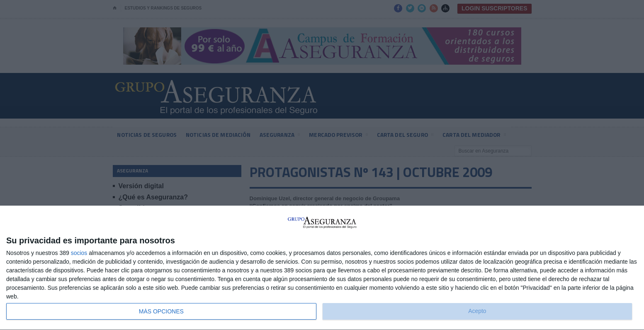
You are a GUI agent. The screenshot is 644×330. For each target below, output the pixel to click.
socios (79, 253)
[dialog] (322, 268)
